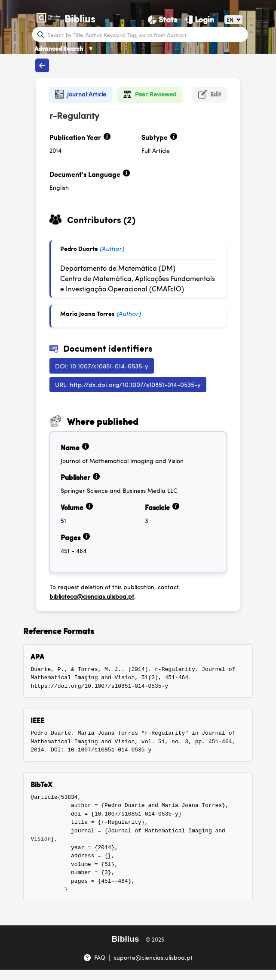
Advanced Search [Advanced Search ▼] (64, 48)
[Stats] (163, 19)
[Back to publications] (42, 65)
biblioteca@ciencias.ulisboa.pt (92, 596)
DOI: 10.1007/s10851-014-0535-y (102, 366)
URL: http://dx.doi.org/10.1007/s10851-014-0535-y (128, 384)
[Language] (233, 20)
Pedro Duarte (79, 248)
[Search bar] (147, 34)
